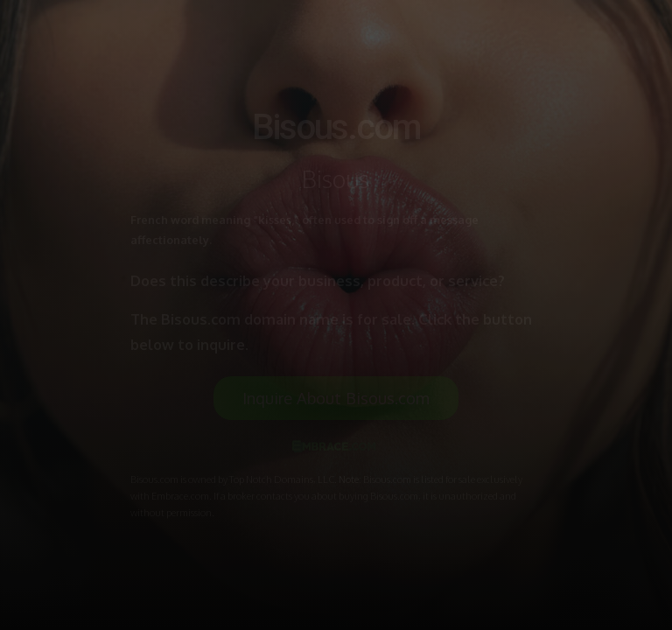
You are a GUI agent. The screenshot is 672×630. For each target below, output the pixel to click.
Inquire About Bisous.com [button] (336, 398)
